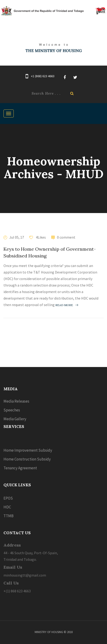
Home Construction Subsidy (27, 459)
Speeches (12, 410)
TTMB (8, 516)
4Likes (40, 237)
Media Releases (16, 401)
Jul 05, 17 (17, 237)
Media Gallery (15, 419)
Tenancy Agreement (20, 468)
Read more (67, 305)
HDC (7, 507)
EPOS (8, 498)
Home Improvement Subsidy (28, 450)
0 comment (66, 237)
